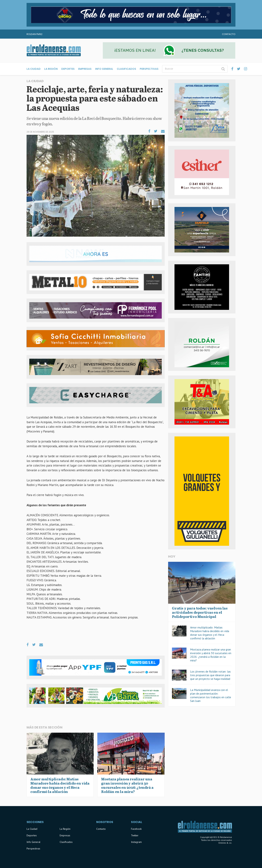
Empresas (85, 69)
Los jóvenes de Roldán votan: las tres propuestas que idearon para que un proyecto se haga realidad (210, 675)
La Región (51, 69)
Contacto (229, 34)
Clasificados (126, 69)
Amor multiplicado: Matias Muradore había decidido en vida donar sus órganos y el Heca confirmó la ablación (210, 633)
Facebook (136, 829)
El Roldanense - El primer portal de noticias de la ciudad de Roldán (54, 50)
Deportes (68, 69)
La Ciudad (34, 69)
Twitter (135, 835)
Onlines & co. (225, 843)
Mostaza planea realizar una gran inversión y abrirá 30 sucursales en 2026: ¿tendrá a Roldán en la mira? (211, 655)
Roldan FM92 (34, 34)
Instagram (136, 842)
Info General (104, 69)
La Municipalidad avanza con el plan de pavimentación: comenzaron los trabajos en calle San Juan (211, 695)
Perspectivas (149, 69)
